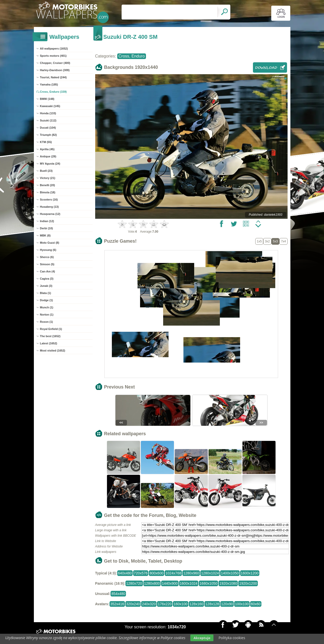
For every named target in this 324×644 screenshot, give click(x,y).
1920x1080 (228, 583)
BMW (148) (47, 99)
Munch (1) (47, 307)
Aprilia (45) (47, 149)
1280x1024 (210, 573)
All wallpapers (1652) (54, 49)
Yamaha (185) (49, 84)
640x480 (125, 573)
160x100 (181, 604)
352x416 (117, 604)
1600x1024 (189, 583)
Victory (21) (48, 178)
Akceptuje (202, 638)
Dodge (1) (47, 300)
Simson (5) (47, 264)
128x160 (197, 604)
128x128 (212, 604)
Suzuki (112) (48, 120)
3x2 (267, 241)
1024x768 (173, 573)
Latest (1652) (49, 343)
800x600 (156, 573)
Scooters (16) (49, 200)
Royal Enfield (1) (51, 329)
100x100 (242, 604)
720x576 (141, 573)
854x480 (118, 594)
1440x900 (170, 583)
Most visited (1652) (53, 351)
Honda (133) (48, 113)
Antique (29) (48, 156)
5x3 (275, 241)
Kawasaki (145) (50, 106)
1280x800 (152, 583)
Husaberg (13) (49, 207)
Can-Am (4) (48, 271)
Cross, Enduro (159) (53, 92)
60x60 (256, 604)
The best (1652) (50, 336)
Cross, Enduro (132, 56)
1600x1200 (250, 573)
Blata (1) (46, 293)
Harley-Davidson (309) (55, 70)
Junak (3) (46, 286)
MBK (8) (45, 235)
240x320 (149, 604)
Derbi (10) (47, 228)
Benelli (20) (48, 185)
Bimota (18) (48, 192)
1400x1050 (230, 573)
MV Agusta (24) (50, 164)
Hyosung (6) (48, 250)
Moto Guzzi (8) (50, 243)
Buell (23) (46, 171)
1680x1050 (208, 583)
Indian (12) (47, 221)
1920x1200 (248, 583)
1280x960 (191, 573)
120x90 (227, 604)
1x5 (259, 241)
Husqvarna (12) (50, 214)
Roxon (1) (47, 322)
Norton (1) (47, 315)
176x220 (165, 604)
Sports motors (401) (53, 56)
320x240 (133, 604)
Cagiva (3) (47, 279)
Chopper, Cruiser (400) (55, 63)
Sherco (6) (47, 257)
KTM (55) (46, 142)
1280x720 (134, 583)
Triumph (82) (48, 135)
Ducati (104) (48, 128)
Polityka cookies (232, 638)
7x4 (283, 241)
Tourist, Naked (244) (53, 77)
